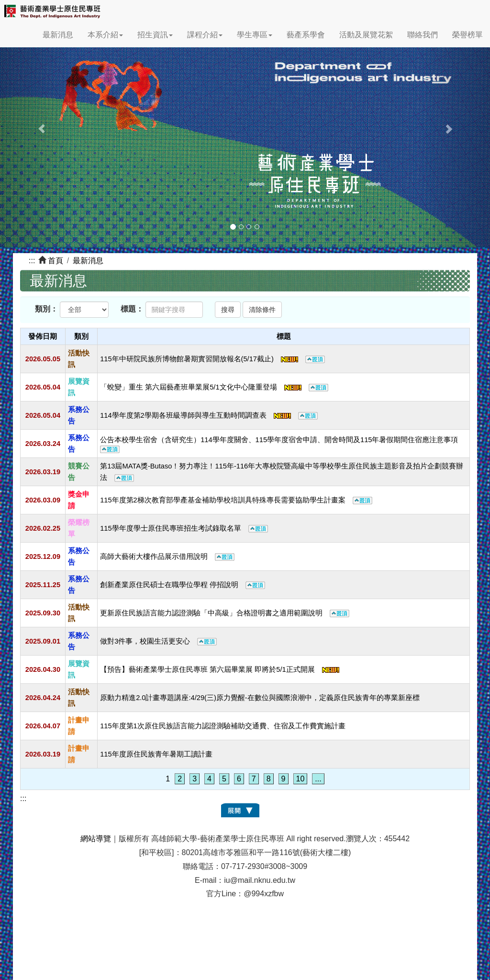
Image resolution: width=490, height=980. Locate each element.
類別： (46, 309)
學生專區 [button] (255, 35)
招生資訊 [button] (155, 35)
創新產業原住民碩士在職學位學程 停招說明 (183, 585)
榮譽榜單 (468, 35)
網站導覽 (96, 839)
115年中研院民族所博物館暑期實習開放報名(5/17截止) (212, 359)
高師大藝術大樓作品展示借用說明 (167, 557)
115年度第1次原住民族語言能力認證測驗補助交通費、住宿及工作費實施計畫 (223, 726)
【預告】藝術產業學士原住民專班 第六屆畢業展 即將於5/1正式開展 (220, 669)
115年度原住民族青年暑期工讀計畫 (156, 754)
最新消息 (58, 35)
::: (32, 261)
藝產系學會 (306, 35)
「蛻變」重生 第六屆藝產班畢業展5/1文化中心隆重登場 (214, 387)
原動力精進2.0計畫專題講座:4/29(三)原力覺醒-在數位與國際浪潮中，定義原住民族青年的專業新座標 (260, 698)
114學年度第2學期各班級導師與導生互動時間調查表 (209, 415)
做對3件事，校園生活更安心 (158, 641)
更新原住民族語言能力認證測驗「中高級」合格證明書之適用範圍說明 (225, 613)
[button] (37, 124)
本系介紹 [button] (105, 35)
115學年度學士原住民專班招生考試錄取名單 (184, 528)
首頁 (56, 261)
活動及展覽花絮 (366, 35)
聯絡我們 (423, 35)
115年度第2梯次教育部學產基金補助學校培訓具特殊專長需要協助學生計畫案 (236, 500)
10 (301, 779)
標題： (132, 309)
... (318, 779)
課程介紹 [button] (205, 35)
